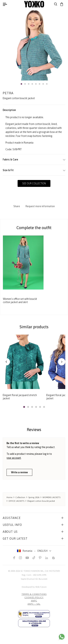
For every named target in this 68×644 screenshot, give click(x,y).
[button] (21, 84)
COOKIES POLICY (34, 597)
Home (9, 497)
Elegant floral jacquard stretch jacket (20, 397)
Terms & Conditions (34, 594)
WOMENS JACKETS (51, 497)
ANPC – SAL (34, 604)
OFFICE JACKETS (16, 501)
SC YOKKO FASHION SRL (32, 571)
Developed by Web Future (34, 587)
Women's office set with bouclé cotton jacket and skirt (20, 301)
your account (14, 458)
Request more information (40, 206)
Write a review (19, 472)
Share (17, 206)
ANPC (34, 601)
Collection (20, 497)
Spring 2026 (34, 497)
